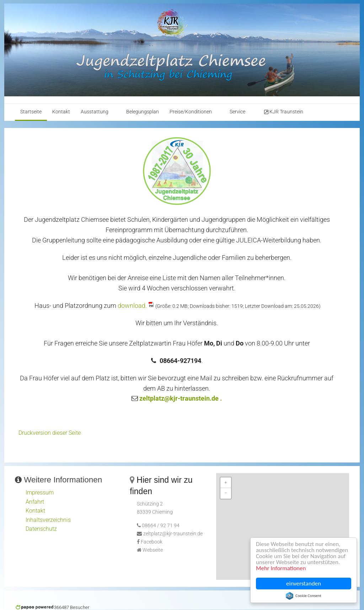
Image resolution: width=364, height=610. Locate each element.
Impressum (40, 493)
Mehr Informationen (281, 569)
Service (237, 112)
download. (132, 306)
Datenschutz (41, 529)
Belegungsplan (143, 112)
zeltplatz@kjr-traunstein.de (173, 534)
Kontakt (61, 112)
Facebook (152, 542)
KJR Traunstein (283, 112)
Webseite (153, 550)
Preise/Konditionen (191, 112)
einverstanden (304, 584)
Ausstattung (95, 112)
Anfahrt (35, 502)
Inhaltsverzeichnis (48, 520)
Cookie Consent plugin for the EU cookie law (304, 596)
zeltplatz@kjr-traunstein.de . (181, 398)
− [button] (226, 493)
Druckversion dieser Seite (50, 433)
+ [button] (226, 483)
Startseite (31, 112)
